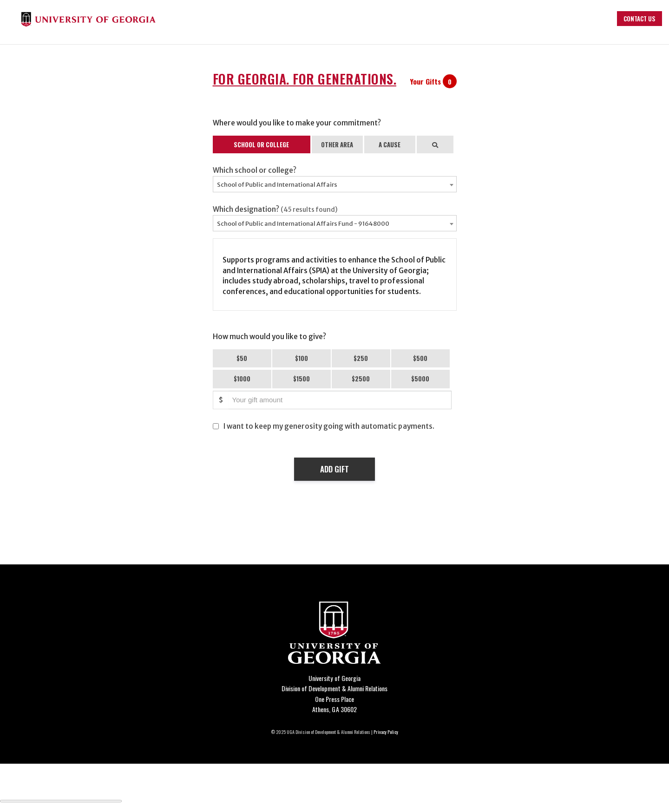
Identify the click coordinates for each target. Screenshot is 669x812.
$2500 (361, 379)
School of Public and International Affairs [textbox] (277, 185)
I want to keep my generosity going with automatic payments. (329, 426)
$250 (361, 358)
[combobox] (335, 184)
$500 (420, 358)
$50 (242, 358)
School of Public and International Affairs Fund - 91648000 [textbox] (303, 224)
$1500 (302, 379)
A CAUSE (390, 144)
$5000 (420, 379)
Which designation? (275, 209)
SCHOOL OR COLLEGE (261, 144)
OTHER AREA (337, 144)
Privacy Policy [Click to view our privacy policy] (386, 732)
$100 (302, 358)
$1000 (242, 379)
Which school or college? (255, 170)
